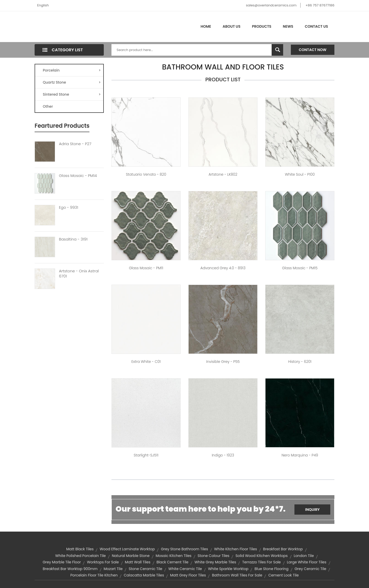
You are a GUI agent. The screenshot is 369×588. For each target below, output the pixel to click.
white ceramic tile (185, 569)
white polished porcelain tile (80, 556)
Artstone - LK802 (223, 174)
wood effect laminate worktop (127, 549)
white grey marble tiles (215, 562)
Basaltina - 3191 (73, 239)
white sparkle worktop (228, 569)
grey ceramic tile (310, 569)
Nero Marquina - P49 (300, 455)
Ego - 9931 (69, 207)
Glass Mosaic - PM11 (146, 268)
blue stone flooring (271, 569)
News (288, 26)
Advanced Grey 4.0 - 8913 (223, 268)
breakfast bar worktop (283, 549)
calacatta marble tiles (144, 575)
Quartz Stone (72, 82)
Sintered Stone (72, 94)
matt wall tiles (138, 562)
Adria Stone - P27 (75, 144)
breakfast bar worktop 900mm (70, 569)
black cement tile (172, 562)
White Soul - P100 (300, 174)
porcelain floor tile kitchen (94, 575)
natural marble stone (131, 556)
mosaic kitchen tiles (173, 556)
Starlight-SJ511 (146, 455)
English (43, 5)
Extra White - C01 (146, 362)
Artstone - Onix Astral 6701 (79, 274)
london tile (304, 556)
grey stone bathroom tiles (184, 549)
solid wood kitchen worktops (262, 556)
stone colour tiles (213, 556)
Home (206, 26)
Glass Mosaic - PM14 (78, 176)
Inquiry (312, 510)
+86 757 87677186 (320, 5)
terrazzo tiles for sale (262, 562)
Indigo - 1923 (223, 455)
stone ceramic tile (145, 569)
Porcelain (72, 70)
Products (262, 26)
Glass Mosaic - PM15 (300, 268)
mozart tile (113, 569)
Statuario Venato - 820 (146, 174)
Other (48, 106)
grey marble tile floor (62, 562)
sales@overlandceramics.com (271, 5)
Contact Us (316, 26)
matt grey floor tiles (188, 575)
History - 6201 (300, 362)
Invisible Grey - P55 (223, 362)
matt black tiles (80, 549)
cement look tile (283, 575)
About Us (232, 26)
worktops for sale (103, 562)
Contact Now (313, 50)
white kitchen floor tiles (236, 549)
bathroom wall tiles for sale (237, 575)
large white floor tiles (307, 562)
